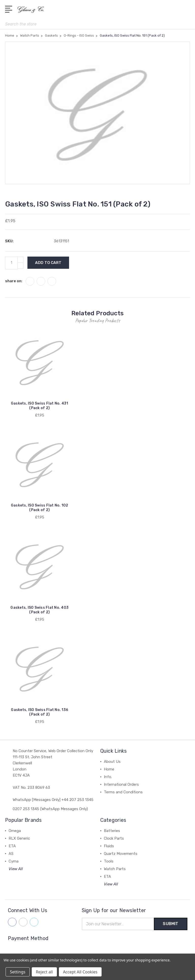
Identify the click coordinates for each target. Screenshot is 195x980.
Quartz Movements (121, 854)
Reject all (44, 972)
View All (16, 869)
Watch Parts (115, 869)
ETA (12, 846)
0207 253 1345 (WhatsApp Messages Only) (50, 809)
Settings (18, 972)
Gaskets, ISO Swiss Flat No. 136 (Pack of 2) (39, 712)
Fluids (109, 846)
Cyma (14, 861)
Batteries (112, 831)
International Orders (121, 784)
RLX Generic (19, 838)
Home (109, 769)
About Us (112, 762)
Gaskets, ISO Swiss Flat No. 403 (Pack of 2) (39, 610)
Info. (108, 777)
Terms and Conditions (123, 792)
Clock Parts (114, 838)
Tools (109, 861)
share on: (14, 281)
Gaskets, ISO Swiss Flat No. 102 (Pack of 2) (40, 508)
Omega (15, 831)
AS (11, 854)
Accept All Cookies (80, 972)
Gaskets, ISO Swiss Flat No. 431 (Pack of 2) (40, 406)
